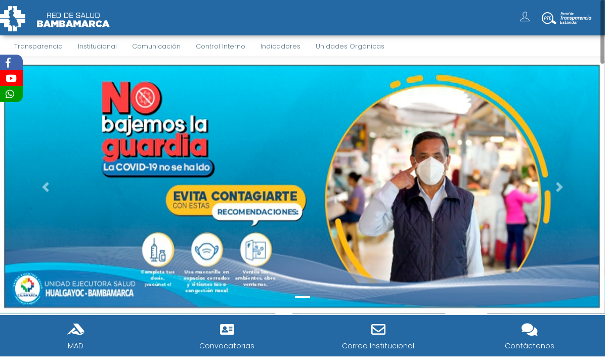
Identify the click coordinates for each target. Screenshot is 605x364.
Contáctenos (530, 346)
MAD (76, 346)
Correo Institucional (378, 346)
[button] (45, 187)
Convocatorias (227, 346)
